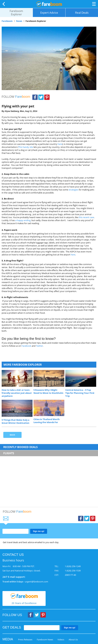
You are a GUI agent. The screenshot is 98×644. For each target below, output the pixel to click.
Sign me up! (39, 531)
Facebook (35, 97)
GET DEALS (12, 627)
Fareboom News (45, 640)
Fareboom (7, 21)
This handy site (26, 147)
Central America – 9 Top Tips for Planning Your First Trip (80, 393)
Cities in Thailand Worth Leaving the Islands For (47, 421)
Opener (94, 4)
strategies (73, 190)
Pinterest (47, 97)
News (19, 21)
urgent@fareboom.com (36, 582)
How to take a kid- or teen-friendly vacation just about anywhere (17, 393)
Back (4, 4)
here (60, 144)
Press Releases (25, 640)
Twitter (41, 97)
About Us (73, 640)
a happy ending (23, 220)
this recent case (86, 217)
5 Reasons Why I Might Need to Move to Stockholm (48, 391)
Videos (61, 640)
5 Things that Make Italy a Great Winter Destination (16, 421)
